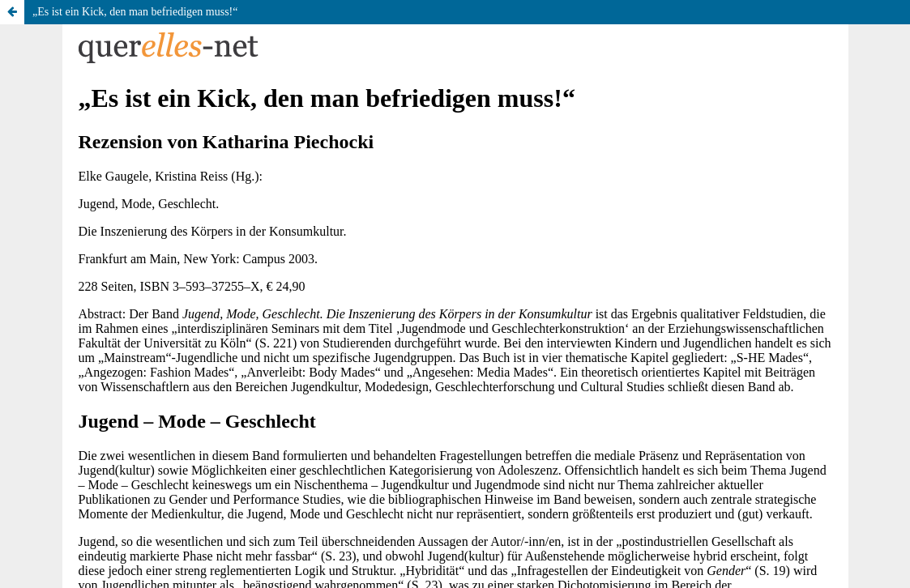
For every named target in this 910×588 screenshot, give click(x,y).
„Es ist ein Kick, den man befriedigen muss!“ (135, 12)
